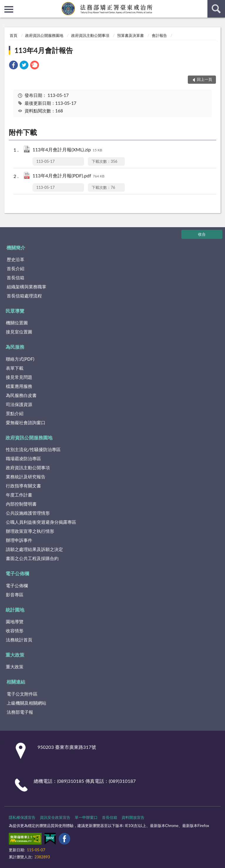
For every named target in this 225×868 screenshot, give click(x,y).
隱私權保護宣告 (22, 817)
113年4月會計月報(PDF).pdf (68, 176)
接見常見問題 (19, 377)
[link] (13, 66)
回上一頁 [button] (204, 79)
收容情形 (15, 631)
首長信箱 (16, 278)
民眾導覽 (15, 311)
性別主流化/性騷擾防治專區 (33, 449)
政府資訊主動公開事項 (90, 35)
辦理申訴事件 (19, 540)
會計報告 (159, 35)
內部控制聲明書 (21, 504)
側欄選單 (9, 9)
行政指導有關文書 (23, 486)
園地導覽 (15, 622)
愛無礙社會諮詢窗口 (26, 422)
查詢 (216, 9)
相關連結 (16, 682)
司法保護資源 (19, 404)
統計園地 (15, 610)
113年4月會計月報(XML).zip (67, 150)
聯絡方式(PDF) (20, 359)
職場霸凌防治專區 (23, 458)
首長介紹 (16, 268)
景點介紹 (15, 413)
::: (5, 4)
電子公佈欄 (17, 573)
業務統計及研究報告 (26, 477)
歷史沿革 (16, 259)
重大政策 (15, 655)
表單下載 (15, 368)
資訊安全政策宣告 (55, 817)
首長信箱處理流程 (24, 296)
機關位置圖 (17, 323)
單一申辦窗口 (86, 817)
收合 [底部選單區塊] (202, 234)
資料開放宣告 (133, 817)
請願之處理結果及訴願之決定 (34, 549)
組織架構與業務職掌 (27, 287)
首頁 (13, 35)
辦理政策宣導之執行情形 (30, 531)
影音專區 (15, 595)
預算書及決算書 (131, 35)
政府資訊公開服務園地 (44, 35)
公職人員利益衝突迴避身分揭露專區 (41, 522)
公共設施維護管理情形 (28, 513)
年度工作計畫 (19, 495)
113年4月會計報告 (44, 50)
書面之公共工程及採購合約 (32, 558)
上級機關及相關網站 (27, 703)
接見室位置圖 (19, 332)
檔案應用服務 (19, 386)
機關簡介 (16, 248)
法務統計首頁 (19, 640)
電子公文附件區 (22, 694)
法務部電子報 (20, 712)
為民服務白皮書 (21, 395)
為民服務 (15, 347)
